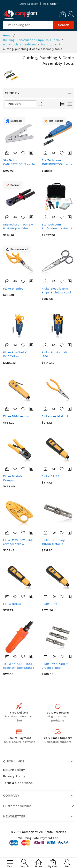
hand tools (49, 44)
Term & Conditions (18, 783)
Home (8, 35)
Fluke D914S (51, 476)
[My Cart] (63, 14)
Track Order (50, 4)
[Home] (39, 860)
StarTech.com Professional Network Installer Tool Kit (57, 228)
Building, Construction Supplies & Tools (32, 40)
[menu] (10, 862)
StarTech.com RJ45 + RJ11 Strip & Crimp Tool (18, 228)
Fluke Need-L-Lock (55, 416)
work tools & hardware (20, 44)
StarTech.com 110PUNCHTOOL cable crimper (57, 164)
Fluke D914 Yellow (16, 416)
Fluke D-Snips (13, 289)
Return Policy (14, 770)
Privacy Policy (14, 776)
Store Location (29, 4)
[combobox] (28, 25)
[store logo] (21, 14)
